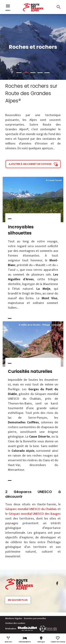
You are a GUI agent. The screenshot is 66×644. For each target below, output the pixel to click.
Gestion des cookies (15, 623)
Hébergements (25, 640)
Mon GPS (8, 640)
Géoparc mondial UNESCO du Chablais (31, 509)
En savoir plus (18, 600)
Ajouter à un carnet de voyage (30, 164)
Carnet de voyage (58, 640)
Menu (8, 7)
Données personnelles (35, 618)
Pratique (41, 640)
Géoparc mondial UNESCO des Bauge (34, 514)
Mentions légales (14, 618)
